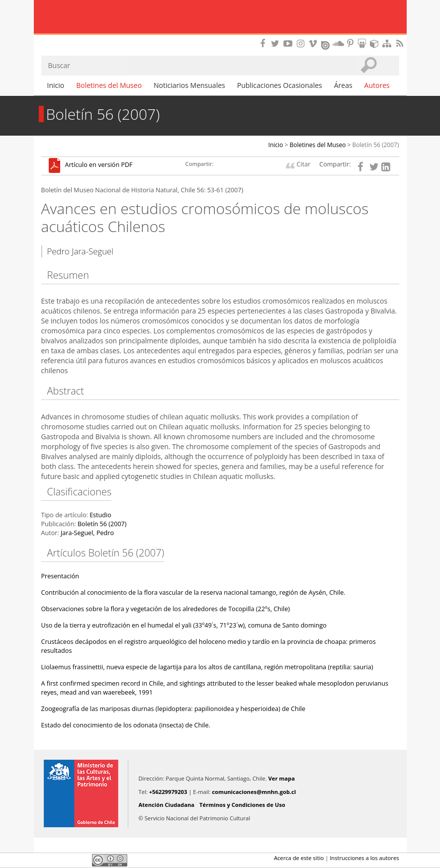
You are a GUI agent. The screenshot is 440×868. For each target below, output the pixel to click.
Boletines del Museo (109, 85)
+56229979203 (168, 792)
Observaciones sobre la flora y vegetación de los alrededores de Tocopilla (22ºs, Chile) (166, 609)
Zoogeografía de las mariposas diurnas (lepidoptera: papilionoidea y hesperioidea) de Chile (174, 709)
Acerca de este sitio (299, 858)
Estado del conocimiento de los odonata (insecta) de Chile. (126, 725)
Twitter (64, 860)
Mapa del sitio (388, 43)
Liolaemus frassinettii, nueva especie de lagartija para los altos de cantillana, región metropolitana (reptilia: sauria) (207, 667)
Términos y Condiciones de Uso (242, 805)
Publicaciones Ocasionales (280, 85)
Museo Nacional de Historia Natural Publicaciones (220, 17)
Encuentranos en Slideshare (363, 43)
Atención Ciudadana (167, 805)
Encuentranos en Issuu (326, 44)
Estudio (100, 515)
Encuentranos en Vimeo (314, 43)
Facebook (47, 860)
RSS (401, 43)
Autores (377, 85)
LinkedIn (81, 860)
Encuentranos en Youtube (289, 43)
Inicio (56, 85)
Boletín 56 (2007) (376, 145)
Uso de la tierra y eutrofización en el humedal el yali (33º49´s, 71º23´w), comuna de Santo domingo (184, 625)
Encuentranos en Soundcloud (339, 43)
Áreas (343, 85)
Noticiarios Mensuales (189, 85)
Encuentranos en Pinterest (351, 43)
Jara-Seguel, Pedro (87, 533)
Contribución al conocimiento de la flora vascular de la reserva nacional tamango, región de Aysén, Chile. (193, 592)
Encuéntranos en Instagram (302, 43)
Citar (304, 164)
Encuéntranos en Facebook (264, 43)
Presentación (60, 576)
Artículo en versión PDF (99, 165)
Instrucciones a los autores (364, 858)
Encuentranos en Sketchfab (376, 43)
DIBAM (220, 37)
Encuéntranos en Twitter (277, 43)
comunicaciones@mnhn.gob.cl (254, 792)
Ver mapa (282, 778)
